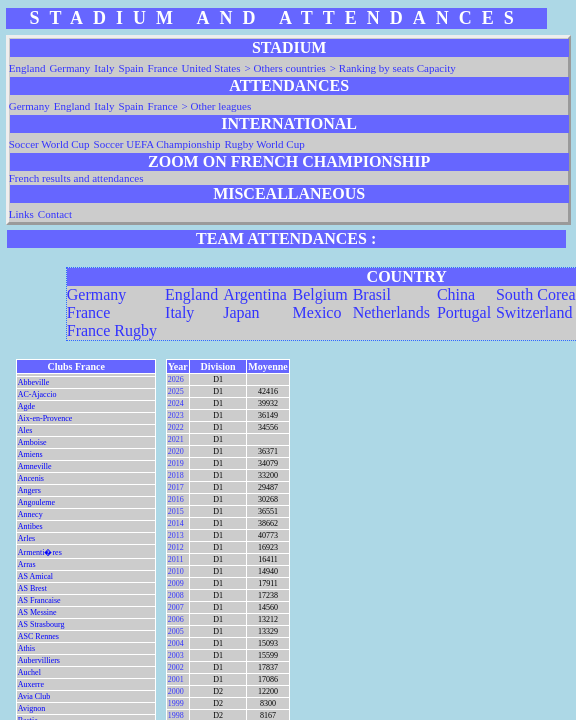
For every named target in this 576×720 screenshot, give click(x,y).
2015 (176, 511)
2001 (176, 679)
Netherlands (391, 312)
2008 (176, 595)
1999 (176, 703)
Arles (26, 538)
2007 (176, 607)
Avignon (31, 708)
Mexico (317, 312)
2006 (176, 619)
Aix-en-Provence (45, 418)
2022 (176, 427)
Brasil (372, 294)
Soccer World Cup (49, 144)
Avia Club (34, 696)
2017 (176, 487)
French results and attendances (76, 178)
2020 (176, 451)
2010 (176, 571)
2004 (176, 643)
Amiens (30, 454)
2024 (176, 403)
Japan (241, 312)
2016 (176, 499)
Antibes (30, 526)
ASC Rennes (38, 636)
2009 (176, 583)
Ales (25, 430)
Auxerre (31, 684)
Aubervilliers (39, 660)
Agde (26, 406)
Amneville (35, 466)
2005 (176, 631)
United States (211, 68)
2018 (176, 475)
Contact (55, 214)
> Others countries (285, 68)
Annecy (30, 514)
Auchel (29, 672)
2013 (176, 535)
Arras (27, 564)
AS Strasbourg (41, 624)
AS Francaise (39, 600)
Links (21, 214)
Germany (69, 68)
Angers (29, 490)
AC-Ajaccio (37, 394)
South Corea (536, 294)
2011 (176, 559)
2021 (176, 439)
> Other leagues (217, 106)
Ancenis (31, 478)
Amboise (32, 442)
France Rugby (112, 330)
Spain (131, 68)
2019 (176, 463)
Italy (104, 68)
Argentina (255, 294)
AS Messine (37, 612)
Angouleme (36, 502)
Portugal (464, 312)
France (163, 68)
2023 (176, 415)
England (27, 68)
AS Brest (32, 588)
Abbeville (34, 382)
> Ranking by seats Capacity (393, 68)
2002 (176, 667)
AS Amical (35, 576)
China (456, 294)
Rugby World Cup (264, 144)
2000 (176, 691)
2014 (176, 523)
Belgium (320, 294)
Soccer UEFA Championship (157, 144)
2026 (176, 379)
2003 (176, 655)
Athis (26, 648)
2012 (176, 547)
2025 (176, 391)
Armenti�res (40, 552)
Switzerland (534, 312)
